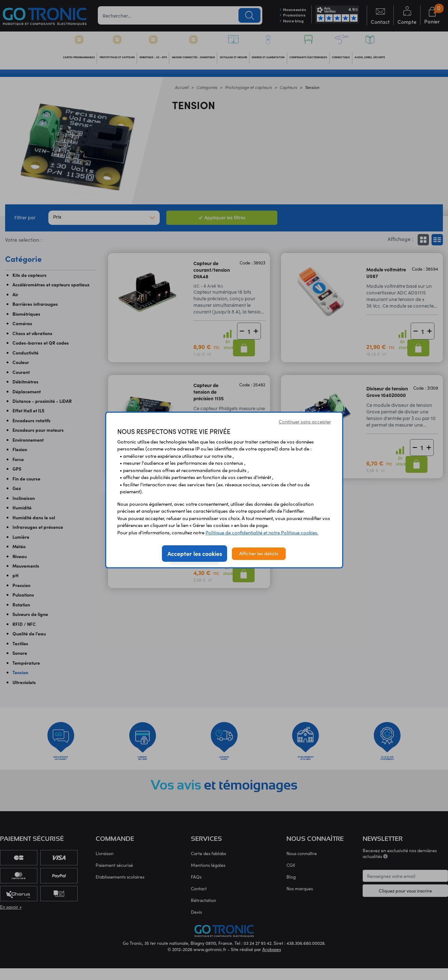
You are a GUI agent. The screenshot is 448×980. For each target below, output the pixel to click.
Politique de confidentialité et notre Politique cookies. (262, 532)
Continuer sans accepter (305, 422)
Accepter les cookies (195, 553)
